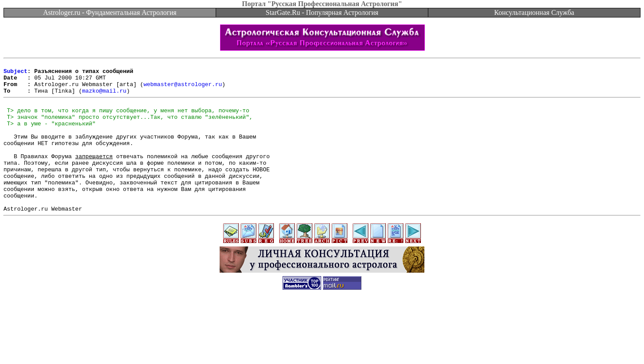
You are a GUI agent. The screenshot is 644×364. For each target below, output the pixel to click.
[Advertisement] (322, 344)
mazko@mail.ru (104, 97)
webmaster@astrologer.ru (183, 89)
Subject (16, 73)
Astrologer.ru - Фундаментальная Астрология (110, 12)
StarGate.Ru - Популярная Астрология (322, 12)
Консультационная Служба (534, 12)
